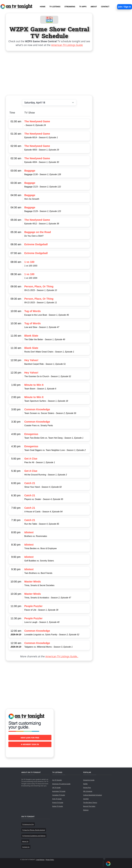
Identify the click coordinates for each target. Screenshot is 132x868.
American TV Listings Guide (67, 45)
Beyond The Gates (89, 806)
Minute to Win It (34, 385)
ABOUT (94, 7)
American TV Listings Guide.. (62, 656)
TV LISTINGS (55, 7)
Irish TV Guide (57, 799)
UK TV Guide (56, 787)
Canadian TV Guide (59, 795)
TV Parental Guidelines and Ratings (34, 836)
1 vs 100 (29, 262)
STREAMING (70, 7)
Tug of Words (33, 311)
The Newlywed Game (37, 121)
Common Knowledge (37, 409)
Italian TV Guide (58, 806)
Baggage (30, 171)
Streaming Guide (89, 780)
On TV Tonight (57, 780)
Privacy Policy (50, 860)
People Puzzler (33, 606)
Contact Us (26, 847)
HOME (43, 7)
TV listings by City (28, 824)
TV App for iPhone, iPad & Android (34, 830)
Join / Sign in (125, 7)
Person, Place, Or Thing (39, 286)
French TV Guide (58, 802)
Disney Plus (87, 787)
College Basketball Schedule (93, 795)
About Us (25, 841)
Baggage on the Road (38, 232)
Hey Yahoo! (31, 360)
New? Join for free (30, 738)
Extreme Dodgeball (36, 244)
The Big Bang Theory (90, 802)
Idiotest (29, 532)
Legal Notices (40, 860)
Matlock (86, 810)
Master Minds (33, 582)
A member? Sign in (30, 744)
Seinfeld (86, 799)
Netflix (85, 784)
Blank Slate (31, 336)
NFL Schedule (88, 791)
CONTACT (105, 7)
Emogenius (31, 434)
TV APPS (83, 7)
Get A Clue (31, 459)
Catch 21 (30, 483)
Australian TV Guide (59, 791)
